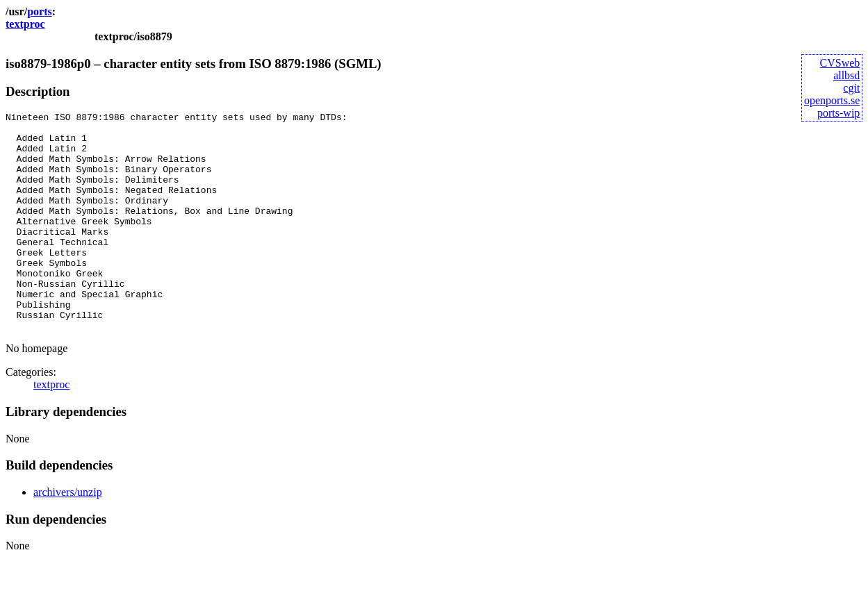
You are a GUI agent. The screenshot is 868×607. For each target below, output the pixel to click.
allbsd (846, 75)
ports (40, 11)
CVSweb (840, 63)
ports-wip (838, 113)
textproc (25, 24)
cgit (851, 88)
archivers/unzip (68, 536)
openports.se (832, 100)
